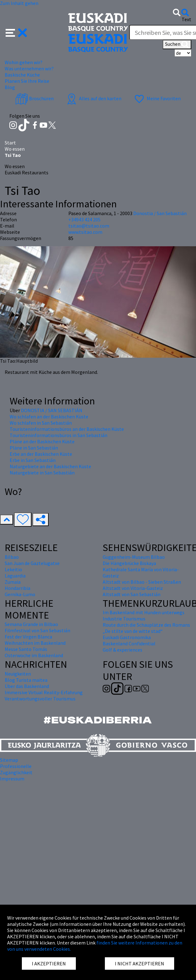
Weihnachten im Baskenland (35, 643)
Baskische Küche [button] (22, 75)
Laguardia (15, 576)
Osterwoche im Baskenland (34, 655)
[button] (16, 32)
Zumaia (13, 582)
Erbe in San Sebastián (33, 460)
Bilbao (12, 557)
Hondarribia (17, 588)
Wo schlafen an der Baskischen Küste (49, 417)
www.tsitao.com (85, 232)
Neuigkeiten (18, 674)
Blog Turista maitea (26, 680)
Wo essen (15, 149)
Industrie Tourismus (124, 619)
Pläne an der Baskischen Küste (42, 441)
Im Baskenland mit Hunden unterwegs (144, 612)
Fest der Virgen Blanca (28, 637)
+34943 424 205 (84, 219)
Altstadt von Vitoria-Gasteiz (133, 588)
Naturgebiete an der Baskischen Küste (50, 466)
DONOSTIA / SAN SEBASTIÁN (52, 410)
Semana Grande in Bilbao (31, 624)
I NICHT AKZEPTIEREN (140, 964)
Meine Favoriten (157, 98)
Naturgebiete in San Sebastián (42, 473)
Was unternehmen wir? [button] (29, 68)
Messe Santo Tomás (26, 649)
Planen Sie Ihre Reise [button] (27, 81)
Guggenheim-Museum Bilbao (134, 557)
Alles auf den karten (93, 98)
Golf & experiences (122, 650)
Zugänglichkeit (16, 772)
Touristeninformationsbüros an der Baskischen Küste (67, 429)
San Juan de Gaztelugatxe (32, 563)
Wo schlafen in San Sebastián (41, 423)
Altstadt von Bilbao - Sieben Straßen (142, 582)
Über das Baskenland (27, 686)
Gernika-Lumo (20, 594)
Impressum (12, 779)
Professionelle (16, 766)
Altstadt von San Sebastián (132, 594)
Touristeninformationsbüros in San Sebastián (59, 435)
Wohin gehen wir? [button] (24, 62)
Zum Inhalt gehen (19, 3)
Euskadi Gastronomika (127, 637)
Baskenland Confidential (129, 643)
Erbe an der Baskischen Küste (41, 454)
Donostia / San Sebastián (160, 213)
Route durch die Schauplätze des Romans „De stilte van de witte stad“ (146, 628)
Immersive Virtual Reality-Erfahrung (44, 692)
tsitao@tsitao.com (89, 226)
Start (10, 143)
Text (186, 19)
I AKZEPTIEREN (49, 964)
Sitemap (9, 760)
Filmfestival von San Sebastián (37, 630)
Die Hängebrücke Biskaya (129, 563)
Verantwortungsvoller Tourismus (40, 699)
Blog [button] (10, 87)
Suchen (177, 45)
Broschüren (34, 98)
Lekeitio (13, 569)
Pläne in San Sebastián (34, 448)
